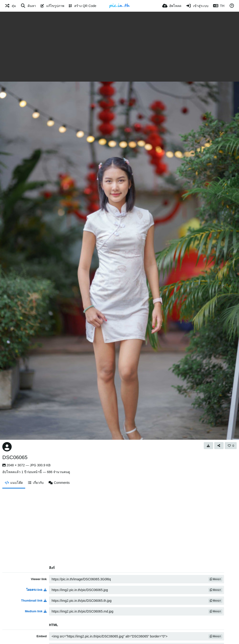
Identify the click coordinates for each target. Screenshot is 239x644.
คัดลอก (215, 579)
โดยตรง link (36, 590)
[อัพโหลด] (172, 6)
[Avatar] (7, 447)
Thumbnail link (34, 601)
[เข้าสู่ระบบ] (197, 6)
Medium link (36, 611)
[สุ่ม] (10, 6)
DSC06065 (15, 457)
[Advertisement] (119, 47)
